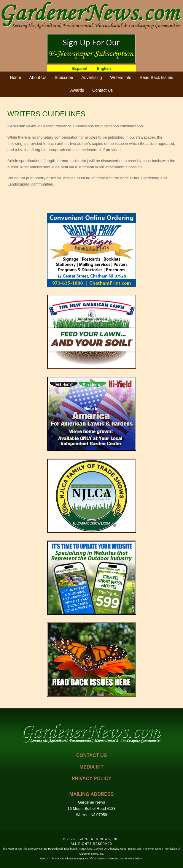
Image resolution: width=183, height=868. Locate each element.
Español (80, 68)
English (104, 68)
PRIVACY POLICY (92, 778)
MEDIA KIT (91, 767)
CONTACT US (92, 755)
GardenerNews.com (91, 15)
